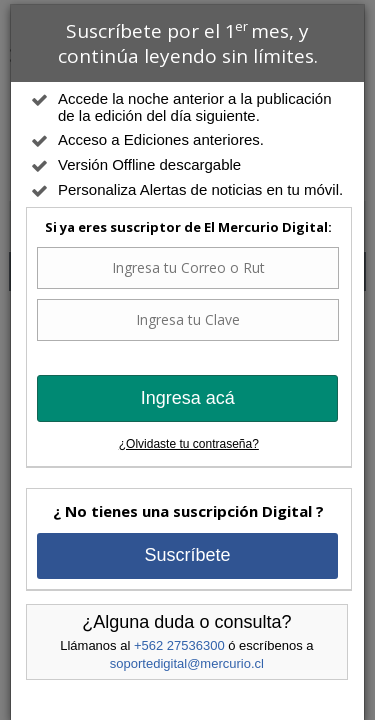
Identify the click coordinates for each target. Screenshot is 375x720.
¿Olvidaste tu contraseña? (189, 444)
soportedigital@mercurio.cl (187, 663)
